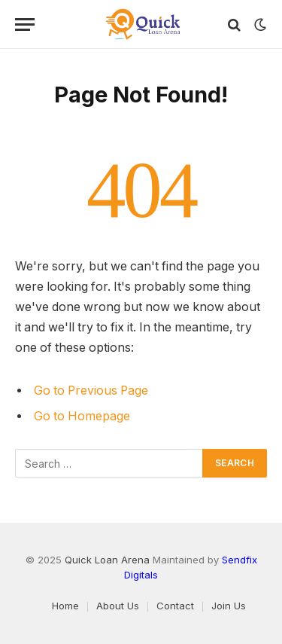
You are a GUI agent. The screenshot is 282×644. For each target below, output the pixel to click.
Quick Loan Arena (107, 560)
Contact (175, 606)
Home (65, 606)
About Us (118, 606)
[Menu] (25, 24)
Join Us (229, 606)
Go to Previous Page (91, 391)
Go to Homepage (82, 416)
